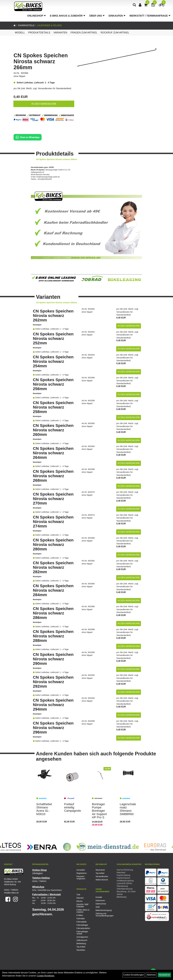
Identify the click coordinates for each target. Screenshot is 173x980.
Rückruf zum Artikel (115, 33)
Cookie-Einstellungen (134, 975)
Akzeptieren (164, 975)
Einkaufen (118, 17)
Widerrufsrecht (102, 880)
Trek (78, 895)
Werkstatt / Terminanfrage (151, 17)
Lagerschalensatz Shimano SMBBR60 (128, 809)
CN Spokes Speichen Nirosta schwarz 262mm (53, 316)
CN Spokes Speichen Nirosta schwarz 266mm (41, 61)
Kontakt (99, 897)
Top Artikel (100, 873)
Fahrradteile (26, 25)
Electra (80, 901)
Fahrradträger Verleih (82, 933)
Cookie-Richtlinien (46, 976)
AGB (98, 907)
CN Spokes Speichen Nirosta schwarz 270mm (53, 499)
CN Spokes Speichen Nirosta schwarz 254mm (53, 361)
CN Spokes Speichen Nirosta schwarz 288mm (53, 636)
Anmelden (81, 870)
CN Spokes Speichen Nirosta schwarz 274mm (53, 522)
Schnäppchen (82, 937)
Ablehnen (151, 975)
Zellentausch (82, 940)
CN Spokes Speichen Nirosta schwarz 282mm (53, 567)
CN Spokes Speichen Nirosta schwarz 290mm (53, 659)
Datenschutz (101, 904)
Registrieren (82, 873)
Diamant (80, 898)
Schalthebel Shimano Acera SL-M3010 (44, 809)
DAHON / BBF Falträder (83, 905)
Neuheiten (81, 950)
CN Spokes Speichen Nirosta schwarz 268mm (53, 476)
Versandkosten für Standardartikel (54, 88)
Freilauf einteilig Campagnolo (73, 807)
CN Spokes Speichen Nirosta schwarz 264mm (53, 453)
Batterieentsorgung (102, 910)
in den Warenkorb (44, 104)
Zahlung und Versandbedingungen (102, 915)
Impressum (100, 900)
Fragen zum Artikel (84, 33)
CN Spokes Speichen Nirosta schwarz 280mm (53, 544)
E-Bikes (80, 915)
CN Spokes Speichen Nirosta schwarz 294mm (53, 705)
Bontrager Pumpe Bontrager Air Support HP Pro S (99, 811)
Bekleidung (81, 943)
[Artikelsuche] (135, 6)
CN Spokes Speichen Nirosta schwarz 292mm (53, 682)
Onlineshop (37, 17)
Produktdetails (39, 33)
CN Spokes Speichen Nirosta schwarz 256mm (53, 384)
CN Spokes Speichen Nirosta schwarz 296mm (53, 728)
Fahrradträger (82, 925)
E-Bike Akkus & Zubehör (68, 17)
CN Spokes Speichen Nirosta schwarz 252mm (53, 338)
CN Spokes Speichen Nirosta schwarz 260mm (53, 430)
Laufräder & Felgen (49, 25)
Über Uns (97, 17)
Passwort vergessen (81, 878)
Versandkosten (102, 876)
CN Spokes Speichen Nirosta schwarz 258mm (53, 407)
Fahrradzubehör (83, 928)
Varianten (60, 33)
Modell (20, 33)
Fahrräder (81, 919)
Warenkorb (100, 870)
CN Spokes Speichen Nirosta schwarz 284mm (53, 590)
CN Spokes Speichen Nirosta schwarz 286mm (53, 613)
